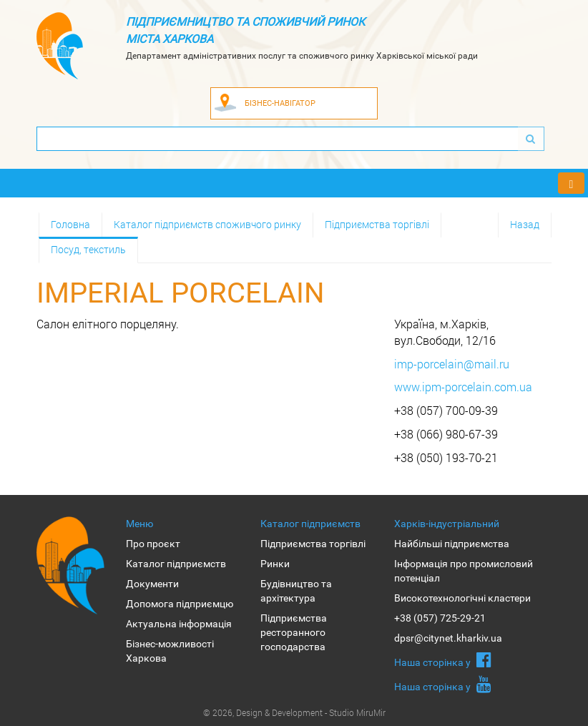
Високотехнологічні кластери (462, 598)
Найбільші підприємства (452, 544)
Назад (525, 224)
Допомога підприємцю (180, 604)
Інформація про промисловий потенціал (464, 571)
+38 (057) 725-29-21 (440, 618)
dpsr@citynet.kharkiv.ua (448, 638)
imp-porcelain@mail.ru (452, 364)
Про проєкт (153, 544)
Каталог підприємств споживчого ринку (207, 224)
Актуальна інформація (179, 624)
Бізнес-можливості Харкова (170, 651)
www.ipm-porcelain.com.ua (463, 387)
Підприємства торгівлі (377, 224)
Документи (152, 584)
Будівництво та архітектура (296, 591)
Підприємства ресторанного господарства (294, 632)
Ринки (275, 564)
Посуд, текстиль (88, 249)
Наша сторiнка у (443, 659)
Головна (70, 224)
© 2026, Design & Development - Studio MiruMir (294, 712)
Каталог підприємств (176, 564)
